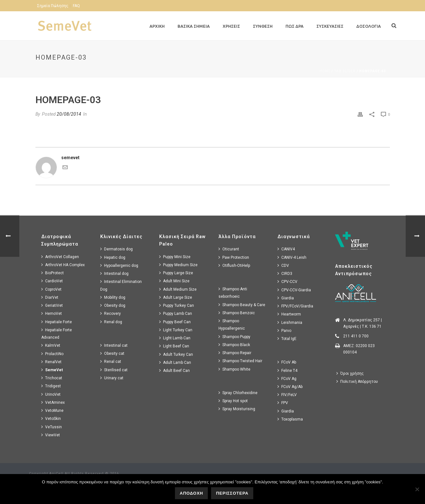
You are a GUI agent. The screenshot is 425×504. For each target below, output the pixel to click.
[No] (417, 489)
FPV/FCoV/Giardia (295, 306)
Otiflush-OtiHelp (234, 265)
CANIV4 (286, 249)
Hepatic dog (113, 257)
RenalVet (51, 362)
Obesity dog (113, 305)
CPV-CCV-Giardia (294, 290)
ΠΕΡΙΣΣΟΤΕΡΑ (232, 493)
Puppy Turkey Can (177, 305)
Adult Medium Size (178, 289)
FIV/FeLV (287, 395)
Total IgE (287, 339)
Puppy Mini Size (175, 257)
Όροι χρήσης (350, 373)
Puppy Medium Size (178, 265)
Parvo (284, 330)
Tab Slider (345, 71)
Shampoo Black (234, 345)
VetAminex (53, 402)
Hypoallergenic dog (119, 265)
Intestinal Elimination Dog (121, 285)
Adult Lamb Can (175, 362)
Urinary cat (112, 378)
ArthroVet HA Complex (63, 265)
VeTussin (52, 427)
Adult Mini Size (174, 281)
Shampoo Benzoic (237, 313)
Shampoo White (234, 369)
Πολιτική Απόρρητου (357, 381)
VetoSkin (51, 418)
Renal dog (111, 322)
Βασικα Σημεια (194, 26)
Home (325, 71)
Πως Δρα (295, 26)
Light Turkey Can (176, 330)
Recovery (111, 313)
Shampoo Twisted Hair (240, 361)
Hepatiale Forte (57, 322)
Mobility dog (113, 297)
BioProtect (53, 273)
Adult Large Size (176, 297)
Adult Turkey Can (176, 354)
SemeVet (52, 370)
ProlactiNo (52, 354)
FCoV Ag (287, 378)
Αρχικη (157, 26)
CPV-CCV (287, 281)
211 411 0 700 (356, 336)
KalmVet (51, 345)
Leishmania (290, 322)
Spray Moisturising (237, 409)
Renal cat (111, 361)
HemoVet (52, 313)
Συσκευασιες (330, 26)
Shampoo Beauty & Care (242, 305)
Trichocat (52, 378)
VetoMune (52, 410)
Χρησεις (231, 26)
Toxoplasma (290, 419)
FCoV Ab (287, 362)
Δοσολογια (369, 26)
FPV (283, 403)
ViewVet (51, 435)
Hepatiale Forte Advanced (57, 334)
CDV (283, 265)
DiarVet (50, 297)
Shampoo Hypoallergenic (232, 325)
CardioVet (52, 281)
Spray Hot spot (233, 401)
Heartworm (289, 314)
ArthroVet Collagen (60, 257)
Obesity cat (112, 353)
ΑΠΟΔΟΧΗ (192, 493)
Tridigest (51, 386)
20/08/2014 (69, 114)
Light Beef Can (174, 346)
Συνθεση (263, 26)
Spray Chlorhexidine (238, 393)
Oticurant (229, 249)
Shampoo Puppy (234, 337)
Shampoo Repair (235, 353)
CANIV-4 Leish (292, 257)
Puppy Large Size (176, 273)
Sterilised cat (114, 370)
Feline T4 (287, 370)
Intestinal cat (114, 345)
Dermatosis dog (116, 249)
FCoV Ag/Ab (290, 387)
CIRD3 (285, 273)
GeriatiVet (52, 305)
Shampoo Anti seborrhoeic (233, 293)
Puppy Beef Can (175, 322)
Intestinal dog (114, 273)
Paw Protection (234, 257)
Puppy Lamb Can (176, 313)
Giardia (286, 298)
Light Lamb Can (175, 338)
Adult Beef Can (174, 370)
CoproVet (51, 289)
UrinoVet (51, 394)
